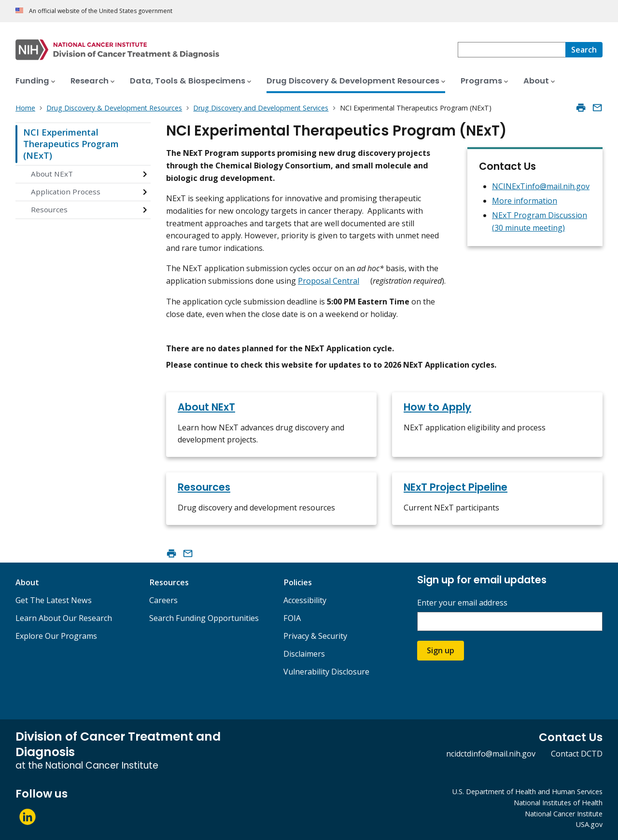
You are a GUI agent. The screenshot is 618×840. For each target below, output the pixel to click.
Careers (163, 600)
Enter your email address (462, 603)
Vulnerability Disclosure (326, 672)
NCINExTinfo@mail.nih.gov (541, 186)
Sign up (441, 650)
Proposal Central (329, 281)
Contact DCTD (577, 754)
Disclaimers (304, 654)
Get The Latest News (54, 600)
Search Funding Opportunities (204, 618)
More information (525, 201)
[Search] (584, 50)
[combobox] (512, 50)
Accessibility (305, 600)
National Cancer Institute (564, 814)
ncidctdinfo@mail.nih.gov (491, 754)
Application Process (66, 192)
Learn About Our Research (64, 618)
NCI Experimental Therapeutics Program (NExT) (71, 144)
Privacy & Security (315, 636)
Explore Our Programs (56, 636)
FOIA (292, 618)
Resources (49, 209)
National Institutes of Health (558, 803)
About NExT (52, 174)
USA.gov (589, 824)
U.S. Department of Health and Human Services (527, 792)
